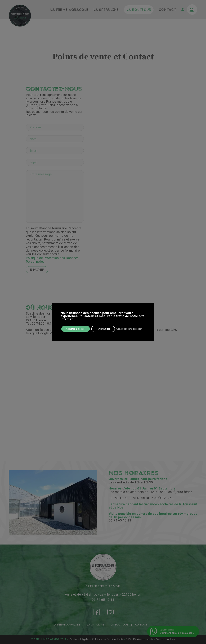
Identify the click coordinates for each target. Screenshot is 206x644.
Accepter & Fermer (77, 329)
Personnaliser (107, 329)
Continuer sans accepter (134, 329)
